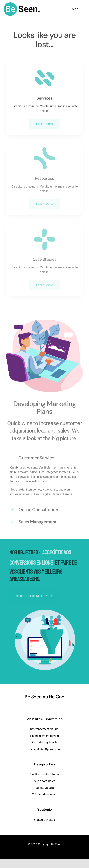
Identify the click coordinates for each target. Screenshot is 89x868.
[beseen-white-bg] (22, 3)
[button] (44, 457)
